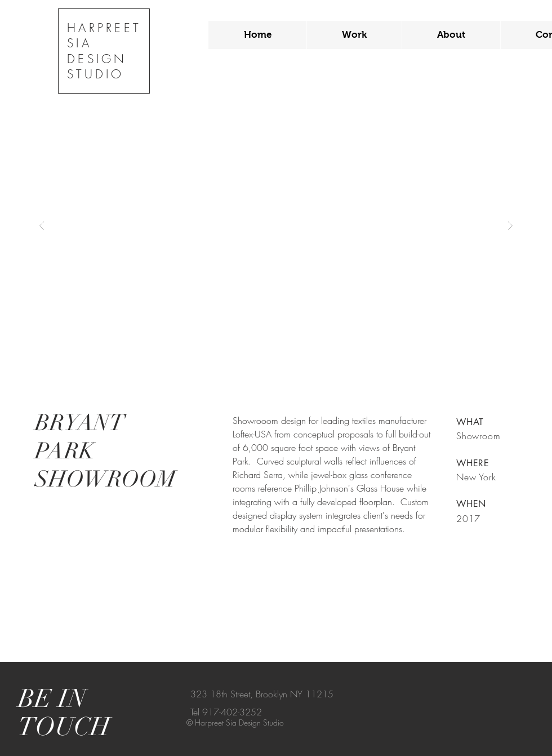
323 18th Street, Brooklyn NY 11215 (262, 694)
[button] (276, 225)
